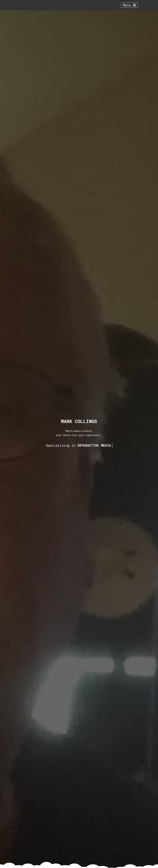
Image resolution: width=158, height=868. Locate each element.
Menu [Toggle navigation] (129, 5)
